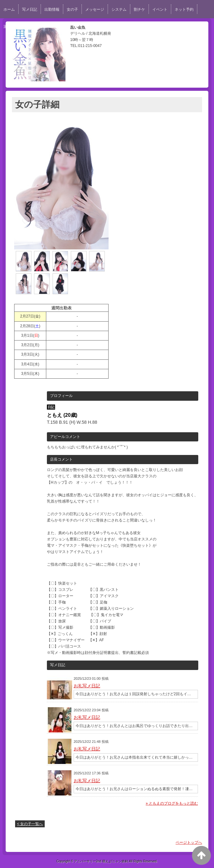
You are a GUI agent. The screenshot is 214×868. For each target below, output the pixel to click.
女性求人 (37, 26)
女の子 (72, 9)
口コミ (58, 26)
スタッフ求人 (82, 26)
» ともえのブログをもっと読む (172, 803)
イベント (160, 9)
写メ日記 (30, 9)
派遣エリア (13, 26)
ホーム (9, 9)
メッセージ (95, 9)
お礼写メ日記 (87, 686)
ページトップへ (189, 842)
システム (119, 9)
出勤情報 (52, 9)
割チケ (139, 9)
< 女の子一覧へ (30, 824)
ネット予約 (184, 9)
